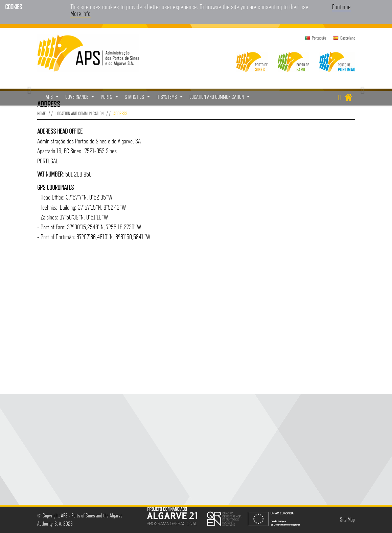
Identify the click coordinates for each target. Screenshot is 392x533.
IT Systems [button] (170, 99)
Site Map (347, 520)
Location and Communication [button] (220, 99)
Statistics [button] (138, 99)
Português (319, 38)
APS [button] (53, 99)
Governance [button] (80, 99)
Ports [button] (110, 99)
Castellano (348, 38)
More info (80, 14)
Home (41, 113)
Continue (341, 7)
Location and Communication (79, 113)
